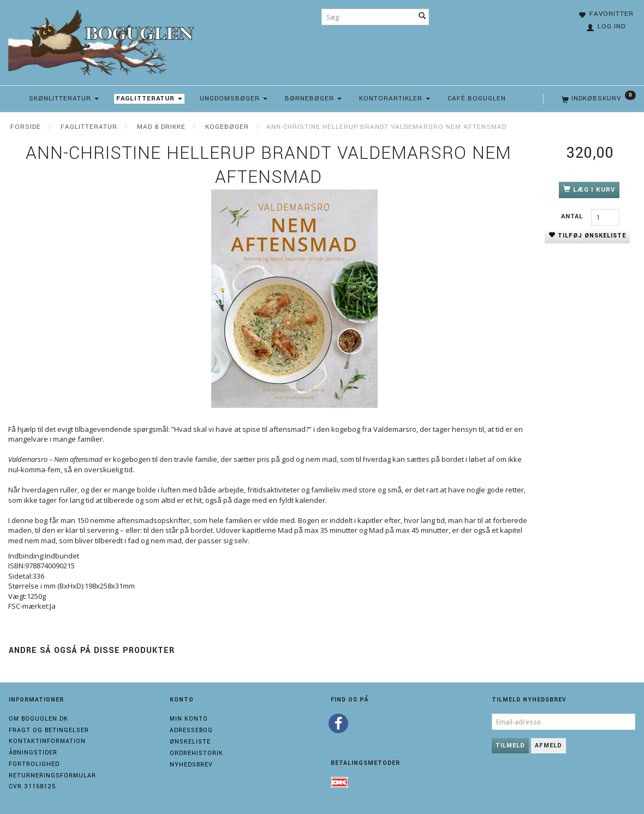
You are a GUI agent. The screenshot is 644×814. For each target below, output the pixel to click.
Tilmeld (510, 745)
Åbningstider (33, 753)
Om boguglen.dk (38, 719)
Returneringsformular (52, 776)
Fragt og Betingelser (49, 730)
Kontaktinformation (47, 741)
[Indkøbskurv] (598, 99)
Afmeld (548, 745)
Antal (573, 216)
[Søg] (422, 17)
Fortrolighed (34, 764)
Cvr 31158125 (32, 786)
